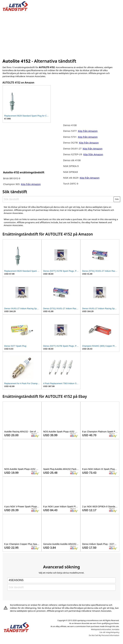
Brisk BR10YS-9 (12, 178)
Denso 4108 (70, 125)
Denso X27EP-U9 (73, 154)
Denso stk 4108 (72, 160)
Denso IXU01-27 (72, 149)
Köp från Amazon (31, 184)
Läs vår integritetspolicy (109, 632)
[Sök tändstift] (58, 199)
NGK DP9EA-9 (71, 166)
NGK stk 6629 (71, 178)
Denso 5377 (70, 131)
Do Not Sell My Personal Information (104, 635)
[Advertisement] (62, 34)
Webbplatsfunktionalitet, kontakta (105, 629)
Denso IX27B (71, 143)
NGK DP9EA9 (70, 172)
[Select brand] (61, 580)
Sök (117, 199)
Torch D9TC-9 (71, 184)
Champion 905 (11, 184)
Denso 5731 (70, 137)
